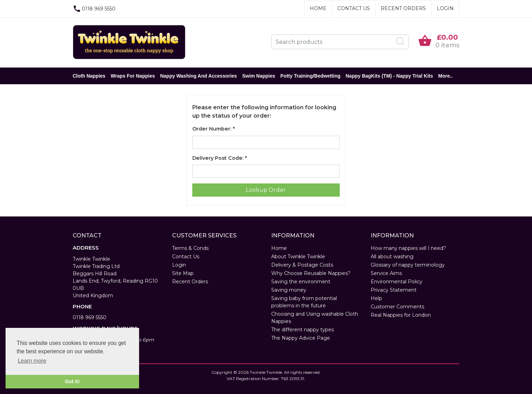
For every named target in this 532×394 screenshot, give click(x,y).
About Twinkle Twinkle (298, 257)
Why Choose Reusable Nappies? (311, 273)
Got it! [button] (72, 381)
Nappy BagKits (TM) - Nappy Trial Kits (389, 76)
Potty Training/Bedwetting (310, 76)
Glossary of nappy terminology (408, 265)
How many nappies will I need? (408, 248)
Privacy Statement (394, 290)
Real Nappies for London (401, 315)
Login (445, 8)
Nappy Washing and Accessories (198, 76)
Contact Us (354, 8)
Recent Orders (403, 8)
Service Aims (386, 273)
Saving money (289, 290)
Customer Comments (397, 307)
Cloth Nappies (89, 76)
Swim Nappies (259, 76)
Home (318, 8)
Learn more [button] (32, 361)
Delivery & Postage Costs (302, 265)
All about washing (392, 257)
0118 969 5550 (90, 317)
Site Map (183, 273)
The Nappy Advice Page (301, 338)
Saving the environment (301, 282)
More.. (445, 76)
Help (376, 298)
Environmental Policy (397, 282)
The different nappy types (303, 330)
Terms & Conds (190, 248)
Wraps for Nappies (133, 76)
